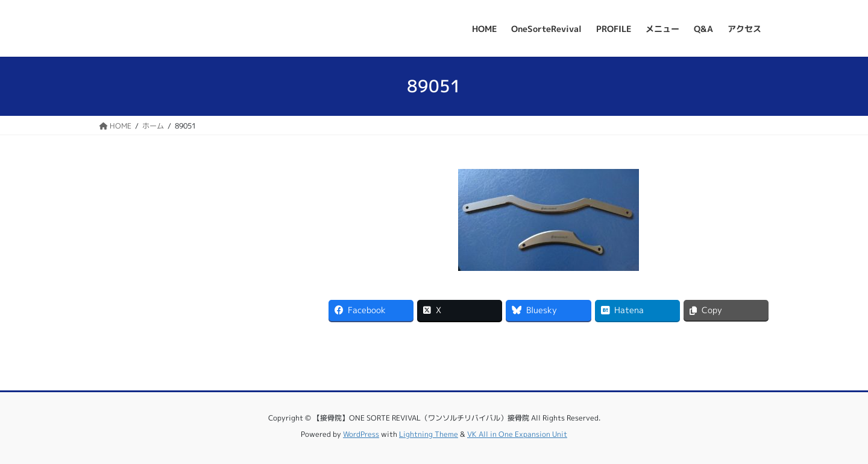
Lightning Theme (429, 434)
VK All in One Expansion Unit (517, 434)
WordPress (361, 434)
